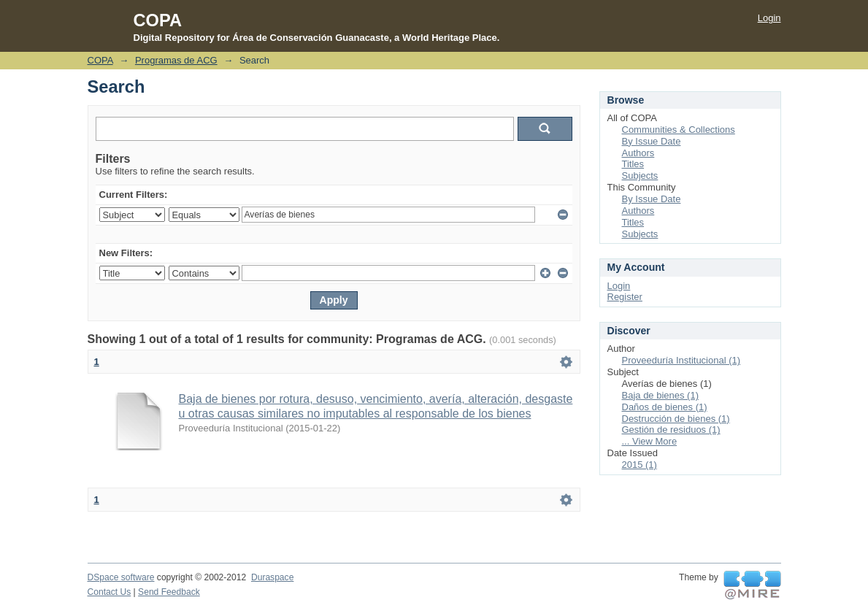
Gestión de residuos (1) (671, 430)
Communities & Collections (679, 130)
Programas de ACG (176, 60)
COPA (100, 60)
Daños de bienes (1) (665, 407)
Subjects (640, 176)
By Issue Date (652, 141)
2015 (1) (640, 465)
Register (625, 297)
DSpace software (121, 577)
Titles (633, 164)
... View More (650, 441)
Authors (638, 153)
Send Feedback (169, 592)
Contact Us (110, 592)
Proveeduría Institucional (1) (681, 360)
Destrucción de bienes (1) (676, 419)
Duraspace (272, 577)
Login (769, 18)
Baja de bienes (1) (661, 395)
